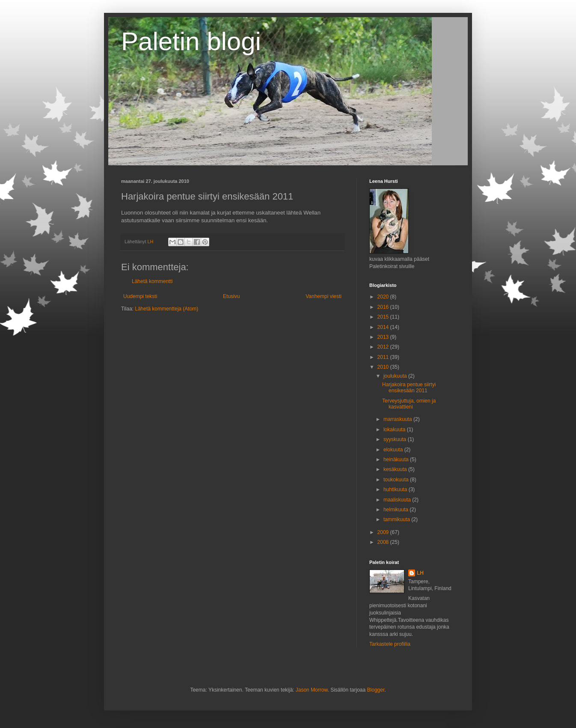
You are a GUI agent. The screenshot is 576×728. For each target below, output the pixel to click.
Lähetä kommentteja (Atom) (166, 309)
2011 (384, 357)
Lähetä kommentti (152, 281)
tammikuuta (397, 519)
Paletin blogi (191, 41)
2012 (384, 347)
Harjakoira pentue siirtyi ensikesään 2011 (409, 388)
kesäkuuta (396, 469)
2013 (384, 337)
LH (420, 573)
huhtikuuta (396, 489)
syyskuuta (396, 439)
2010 (384, 367)
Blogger (376, 690)
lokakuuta (395, 430)
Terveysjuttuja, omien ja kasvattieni (409, 404)
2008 (384, 542)
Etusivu (231, 296)
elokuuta (394, 450)
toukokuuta (397, 480)
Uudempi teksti (140, 296)
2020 (384, 297)
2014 (384, 327)
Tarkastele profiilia (390, 644)
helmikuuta (396, 510)
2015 (384, 317)
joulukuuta (396, 376)
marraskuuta (398, 419)
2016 (384, 307)
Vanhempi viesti (324, 296)
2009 (384, 532)
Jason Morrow (312, 690)
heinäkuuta (397, 459)
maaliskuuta (398, 500)
